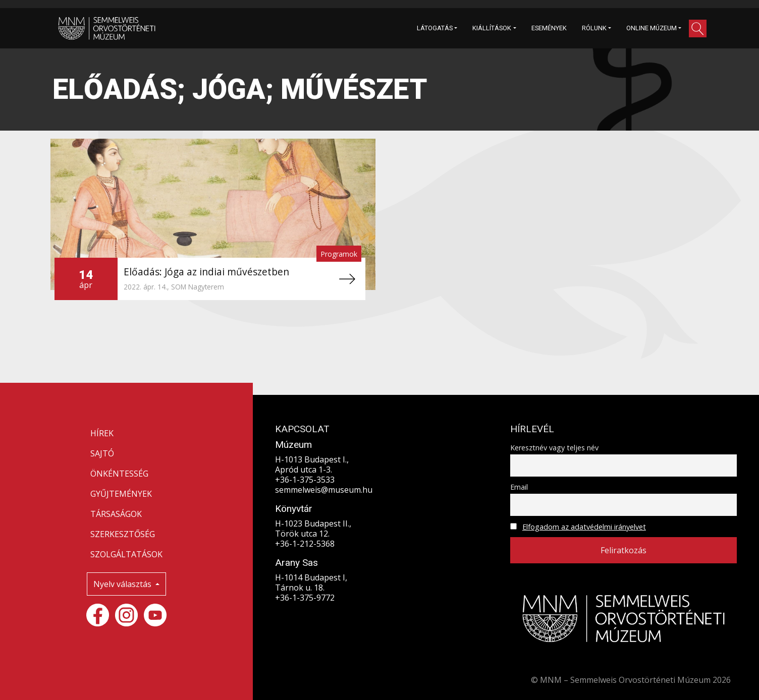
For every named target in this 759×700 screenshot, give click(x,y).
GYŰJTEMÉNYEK (121, 494)
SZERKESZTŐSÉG (123, 534)
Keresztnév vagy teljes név (554, 448)
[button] (698, 28)
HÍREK (102, 433)
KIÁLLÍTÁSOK (492, 28)
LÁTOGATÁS (435, 28)
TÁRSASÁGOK (116, 514)
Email (519, 487)
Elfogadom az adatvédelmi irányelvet (584, 527)
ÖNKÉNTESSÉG (119, 474)
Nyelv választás (123, 584)
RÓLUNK (594, 28)
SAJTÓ (102, 453)
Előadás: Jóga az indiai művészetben (206, 272)
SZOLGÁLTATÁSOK (126, 554)
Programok (339, 254)
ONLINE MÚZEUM (652, 28)
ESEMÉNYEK (549, 28)
